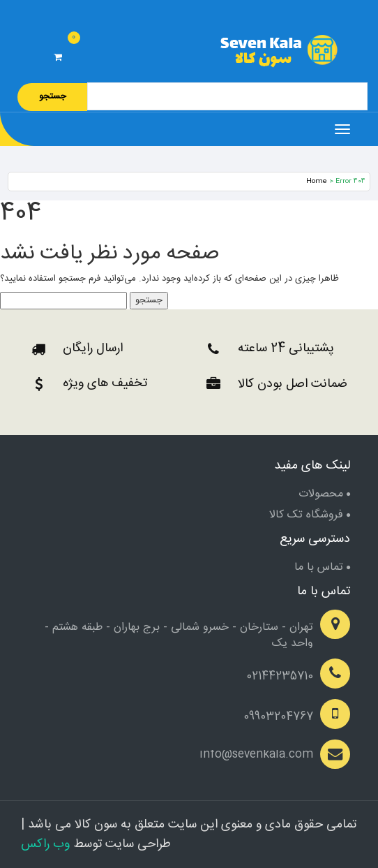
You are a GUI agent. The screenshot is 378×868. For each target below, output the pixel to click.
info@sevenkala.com (256, 755)
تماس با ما (319, 567)
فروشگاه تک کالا (306, 515)
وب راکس (45, 844)
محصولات (321, 494)
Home (317, 182)
